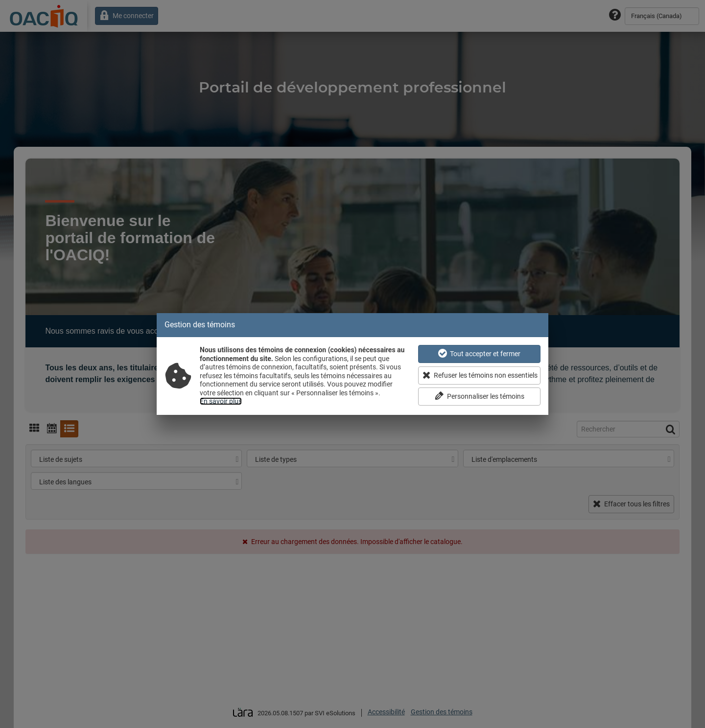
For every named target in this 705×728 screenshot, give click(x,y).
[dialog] (352, 364)
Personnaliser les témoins (480, 396)
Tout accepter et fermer (479, 353)
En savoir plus (221, 401)
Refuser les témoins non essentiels (480, 375)
